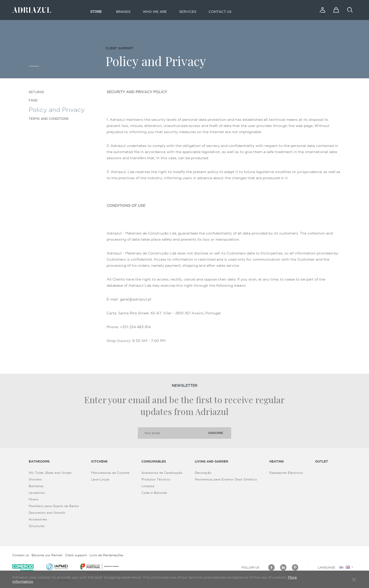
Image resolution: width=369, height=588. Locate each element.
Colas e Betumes (154, 493)
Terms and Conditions (49, 119)
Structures (37, 526)
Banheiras (36, 486)
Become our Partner (47, 555)
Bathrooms (39, 461)
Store (96, 12)
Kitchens (99, 461)
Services (188, 12)
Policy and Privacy (57, 110)
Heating (276, 461)
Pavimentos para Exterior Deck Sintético (226, 479)
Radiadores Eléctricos (286, 473)
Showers (35, 479)
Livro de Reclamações (106, 555)
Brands (123, 12)
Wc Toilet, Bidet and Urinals (50, 473)
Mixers (34, 499)
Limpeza (148, 486)
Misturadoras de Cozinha (110, 473)
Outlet (322, 461)
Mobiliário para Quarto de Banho (54, 506)
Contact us (220, 12)
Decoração (203, 473)
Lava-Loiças (100, 479)
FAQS (33, 100)
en (347, 568)
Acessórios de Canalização (162, 473)
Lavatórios (37, 493)
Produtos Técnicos (156, 479)
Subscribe (216, 433)
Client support (76, 555)
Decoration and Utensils (47, 513)
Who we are (155, 12)
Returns (36, 92)
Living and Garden (211, 461)
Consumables (154, 461)
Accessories (38, 519)
